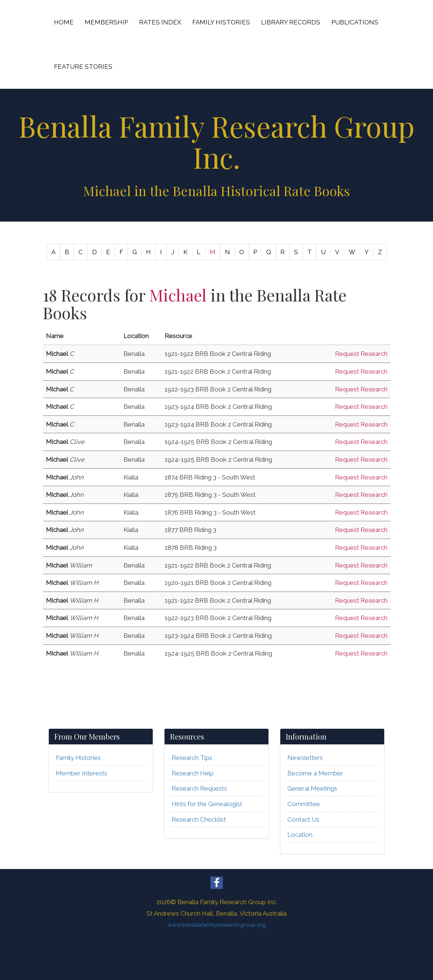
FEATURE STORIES (83, 67)
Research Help (193, 773)
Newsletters (305, 758)
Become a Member (315, 773)
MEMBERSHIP (106, 22)
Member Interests (82, 773)
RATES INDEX (160, 22)
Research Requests (199, 788)
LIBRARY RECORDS (291, 22)
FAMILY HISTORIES (221, 22)
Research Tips (192, 758)
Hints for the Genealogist (207, 804)
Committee (304, 804)
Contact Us (303, 819)
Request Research (361, 354)
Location (300, 835)
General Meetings (312, 788)
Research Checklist (199, 819)
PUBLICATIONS (355, 22)
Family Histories (78, 758)
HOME (64, 22)
